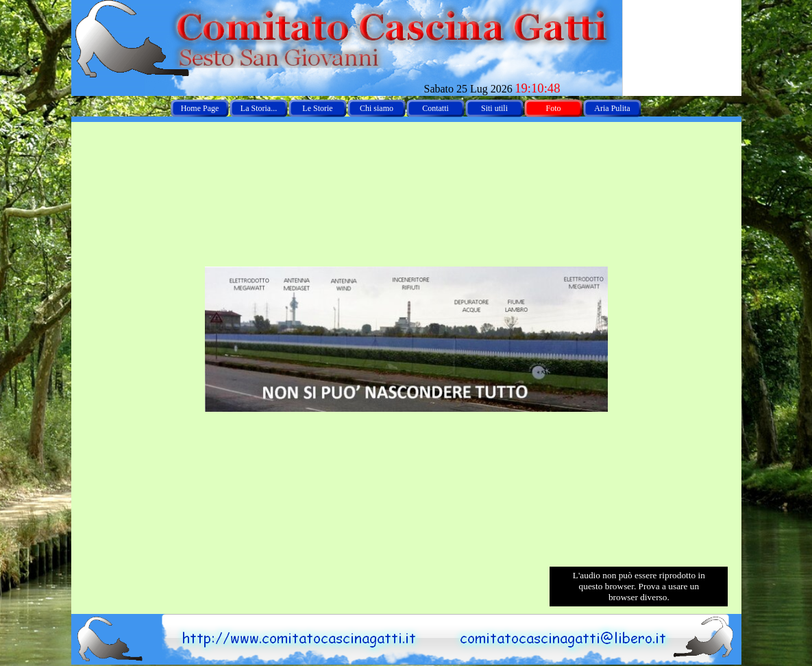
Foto (553, 108)
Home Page (200, 108)
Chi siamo (377, 108)
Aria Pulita (612, 108)
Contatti (435, 108)
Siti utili (494, 108)
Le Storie (317, 108)
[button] (566, 620)
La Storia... (259, 108)
